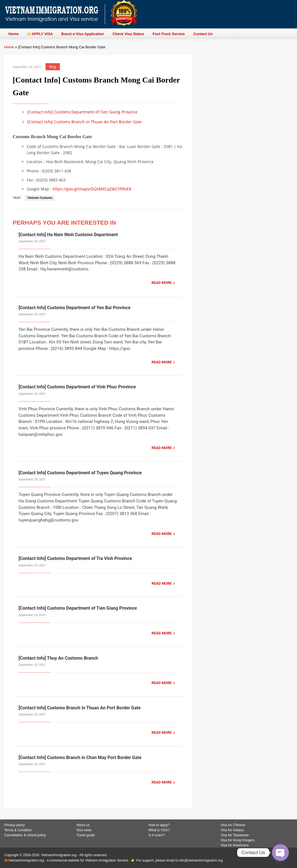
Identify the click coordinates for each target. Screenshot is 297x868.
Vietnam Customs (40, 198)
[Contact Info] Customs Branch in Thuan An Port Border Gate (81, 122)
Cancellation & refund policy (25, 835)
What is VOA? (159, 830)
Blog (53, 67)
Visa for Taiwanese (235, 835)
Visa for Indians (232, 830)
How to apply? (159, 825)
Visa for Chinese (233, 825)
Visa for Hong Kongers (238, 840)
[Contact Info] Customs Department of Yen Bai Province (74, 308)
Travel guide (86, 835)
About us (83, 825)
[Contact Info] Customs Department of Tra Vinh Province (75, 558)
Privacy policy (14, 825)
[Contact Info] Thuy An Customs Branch (58, 658)
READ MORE (162, 283)
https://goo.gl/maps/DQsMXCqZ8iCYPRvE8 (92, 189)
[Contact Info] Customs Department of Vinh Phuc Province (77, 387)
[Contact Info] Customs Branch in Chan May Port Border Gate (80, 757)
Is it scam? (157, 835)
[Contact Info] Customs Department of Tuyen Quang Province (80, 473)
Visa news (84, 830)
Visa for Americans (235, 845)
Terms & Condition (18, 830)
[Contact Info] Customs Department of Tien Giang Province (79, 112)
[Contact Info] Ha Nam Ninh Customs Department (68, 235)
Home (9, 47)
